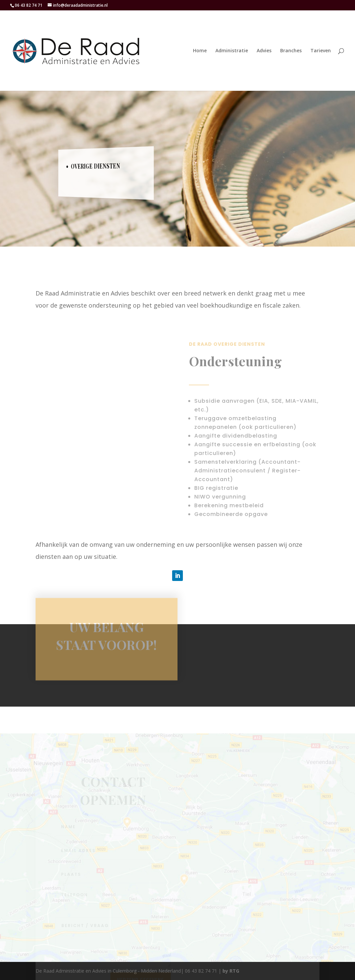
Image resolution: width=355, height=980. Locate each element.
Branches (291, 51)
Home (200, 51)
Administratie (232, 51)
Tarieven (321, 51)
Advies (264, 51)
